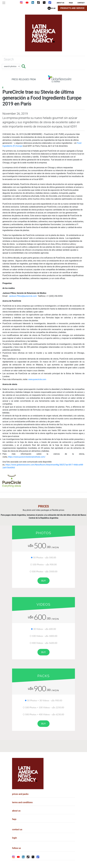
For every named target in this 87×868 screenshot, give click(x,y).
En (49, 8)
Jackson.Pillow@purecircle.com (23, 296)
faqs (71, 3)
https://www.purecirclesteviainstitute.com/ (27, 457)
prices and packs (20, 794)
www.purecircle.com (37, 379)
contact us (17, 830)
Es (52, 8)
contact (81, 3)
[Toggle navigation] (4, 3)
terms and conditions (22, 802)
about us (60, 3)
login (14, 838)
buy (43, 581)
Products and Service (72, 8)
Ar (54, 8)
